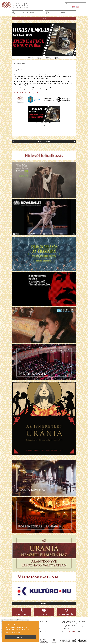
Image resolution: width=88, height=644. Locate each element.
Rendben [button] (20, 637)
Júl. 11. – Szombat (44, 142)
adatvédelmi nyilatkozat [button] (13, 632)
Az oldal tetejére (66, 614)
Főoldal (44, 614)
